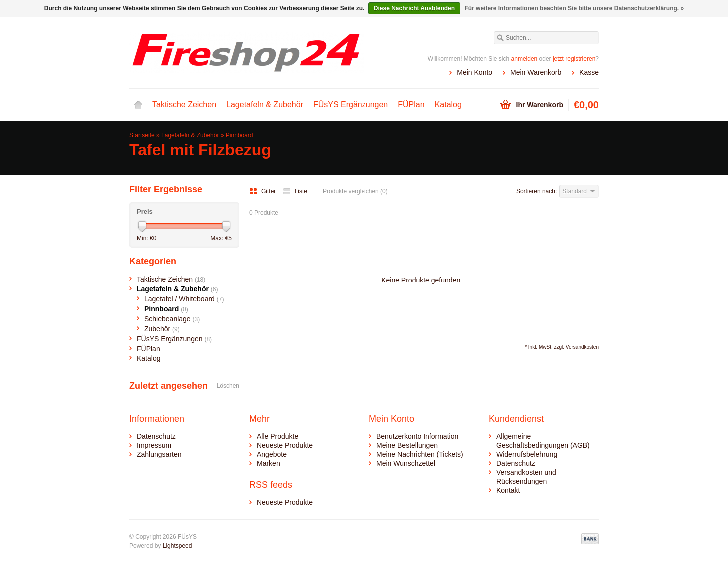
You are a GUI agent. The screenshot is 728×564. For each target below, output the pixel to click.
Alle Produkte (277, 436)
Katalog (448, 105)
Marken (268, 463)
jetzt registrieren (574, 59)
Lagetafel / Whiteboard (184, 299)
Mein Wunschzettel (406, 463)
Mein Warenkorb (536, 72)
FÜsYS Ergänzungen (351, 105)
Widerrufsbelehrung (527, 454)
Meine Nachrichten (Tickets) (420, 454)
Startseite (138, 105)
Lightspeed (178, 546)
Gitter (263, 191)
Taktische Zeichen (184, 105)
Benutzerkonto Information (417, 436)
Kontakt (508, 490)
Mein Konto (475, 72)
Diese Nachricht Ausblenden (414, 8)
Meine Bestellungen (407, 445)
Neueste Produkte (285, 445)
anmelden (525, 59)
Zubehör (162, 329)
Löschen (228, 386)
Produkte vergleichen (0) (355, 191)
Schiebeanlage (172, 319)
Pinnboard (239, 135)
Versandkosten (582, 347)
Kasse (589, 72)
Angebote (272, 454)
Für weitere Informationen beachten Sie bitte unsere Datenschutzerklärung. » (574, 8)
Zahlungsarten (159, 454)
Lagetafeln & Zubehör (265, 105)
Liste (295, 191)
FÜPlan (411, 105)
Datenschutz (156, 436)
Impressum (154, 445)
